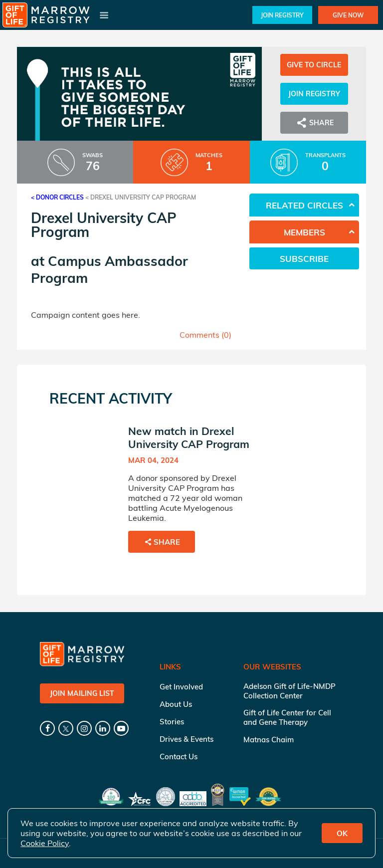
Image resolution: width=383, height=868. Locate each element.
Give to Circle (314, 65)
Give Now (348, 15)
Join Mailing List (82, 693)
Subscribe (304, 259)
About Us (176, 704)
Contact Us (179, 757)
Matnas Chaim (269, 740)
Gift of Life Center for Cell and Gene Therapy (287, 717)
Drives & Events (187, 739)
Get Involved (181, 687)
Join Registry (282, 15)
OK (342, 833)
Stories (172, 722)
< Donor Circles (57, 197)
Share (314, 123)
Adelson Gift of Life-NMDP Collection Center (289, 691)
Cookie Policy (45, 843)
